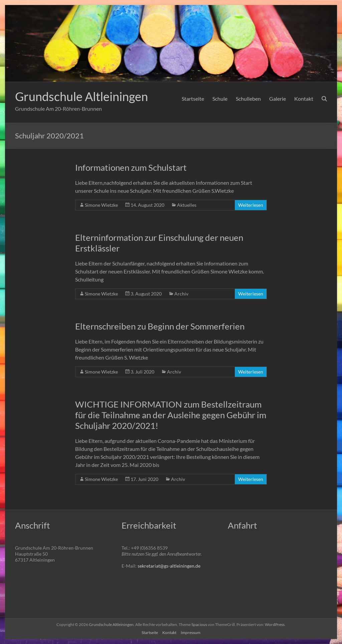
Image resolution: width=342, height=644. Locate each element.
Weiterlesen (251, 205)
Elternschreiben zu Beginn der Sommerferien (160, 326)
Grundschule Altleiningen (81, 96)
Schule (220, 99)
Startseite (193, 99)
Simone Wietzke (101, 205)
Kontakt (304, 99)
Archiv (181, 294)
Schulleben (248, 99)
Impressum (191, 632)
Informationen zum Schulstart (131, 167)
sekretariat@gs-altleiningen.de (169, 566)
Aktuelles (187, 205)
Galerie (278, 99)
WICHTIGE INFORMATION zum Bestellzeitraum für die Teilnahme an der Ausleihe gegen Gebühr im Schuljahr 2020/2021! (171, 415)
